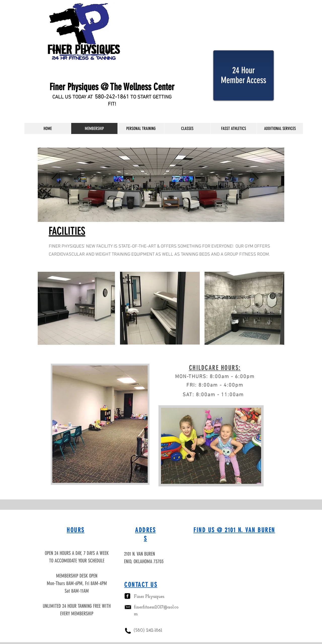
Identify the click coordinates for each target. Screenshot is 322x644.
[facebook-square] (127, 596)
